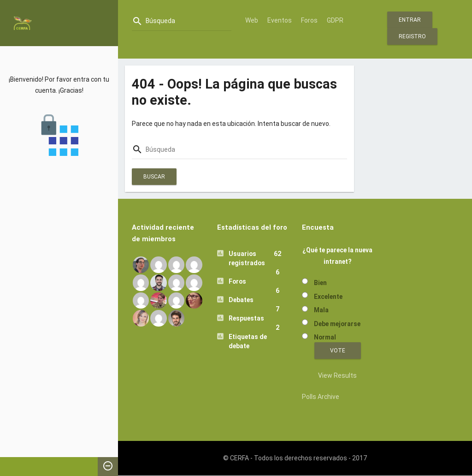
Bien (320, 283)
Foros (309, 20)
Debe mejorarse (337, 324)
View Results (337, 375)
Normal (325, 337)
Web (252, 20)
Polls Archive (321, 397)
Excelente (328, 297)
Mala (321, 310)
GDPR (335, 20)
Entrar (410, 20)
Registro (412, 36)
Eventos (280, 20)
